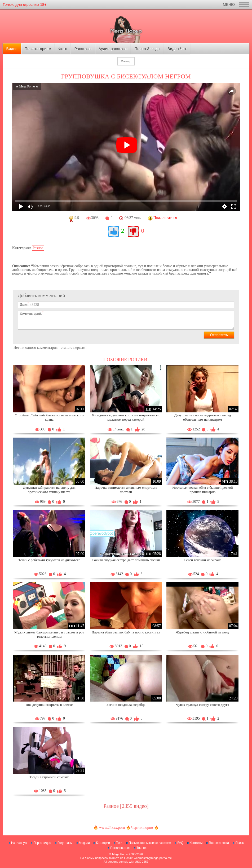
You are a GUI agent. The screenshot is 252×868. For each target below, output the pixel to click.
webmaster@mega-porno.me (153, 858)
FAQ (180, 843)
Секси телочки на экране (202, 560)
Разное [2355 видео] (126, 806)
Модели (84, 843)
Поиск (239, 843)
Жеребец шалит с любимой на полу (203, 632)
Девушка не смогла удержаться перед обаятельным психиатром (203, 417)
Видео (12, 49)
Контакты (196, 843)
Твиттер (142, 848)
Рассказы (83, 49)
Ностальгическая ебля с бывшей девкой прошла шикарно (202, 490)
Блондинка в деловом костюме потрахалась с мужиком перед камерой (126, 417)
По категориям (38, 49)
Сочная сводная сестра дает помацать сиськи (126, 560)
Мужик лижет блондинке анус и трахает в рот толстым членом (49, 634)
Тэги (119, 843)
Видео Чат (177, 49)
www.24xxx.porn (112, 828)
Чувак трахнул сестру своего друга (202, 705)
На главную (19, 843)
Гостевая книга (219, 843)
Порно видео (42, 843)
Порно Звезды (147, 49)
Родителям (65, 843)
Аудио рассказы (113, 49)
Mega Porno (120, 854)
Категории (103, 843)
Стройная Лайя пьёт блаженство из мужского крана (49, 417)
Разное (38, 248)
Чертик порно (142, 828)
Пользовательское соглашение (150, 843)
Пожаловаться (120, 848)
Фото (63, 49)
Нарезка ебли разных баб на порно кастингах (126, 632)
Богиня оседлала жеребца (126, 705)
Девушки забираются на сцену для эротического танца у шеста (49, 490)
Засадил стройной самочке (49, 777)
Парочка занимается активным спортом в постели (126, 490)
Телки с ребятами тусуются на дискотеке (49, 560)
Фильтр (126, 61)
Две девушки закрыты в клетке (49, 705)
